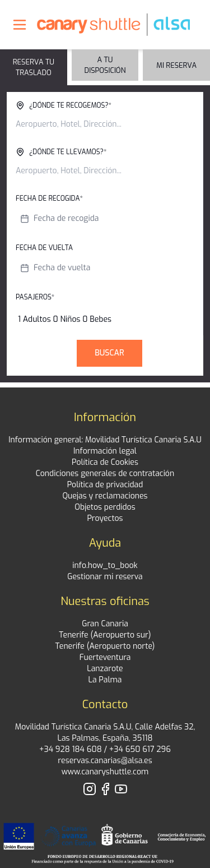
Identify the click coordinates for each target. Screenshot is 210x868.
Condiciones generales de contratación (105, 474)
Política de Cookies (105, 462)
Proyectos (105, 518)
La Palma (105, 680)
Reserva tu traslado (34, 67)
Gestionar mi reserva (105, 577)
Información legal (105, 451)
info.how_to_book (105, 565)
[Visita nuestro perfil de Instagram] (90, 789)
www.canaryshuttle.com (105, 772)
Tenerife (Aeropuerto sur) (105, 635)
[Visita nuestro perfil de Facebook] (105, 789)
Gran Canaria (105, 624)
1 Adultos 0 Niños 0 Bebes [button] (65, 319)
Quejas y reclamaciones (105, 496)
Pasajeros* (35, 297)
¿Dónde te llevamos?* (61, 152)
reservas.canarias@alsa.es (105, 761)
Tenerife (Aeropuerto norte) (105, 646)
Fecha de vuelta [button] (55, 268)
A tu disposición (105, 65)
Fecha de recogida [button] (59, 218)
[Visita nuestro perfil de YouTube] (121, 789)
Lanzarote (105, 669)
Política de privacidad (105, 485)
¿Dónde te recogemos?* (64, 105)
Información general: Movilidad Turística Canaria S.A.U (105, 440)
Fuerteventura (105, 657)
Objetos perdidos (105, 507)
